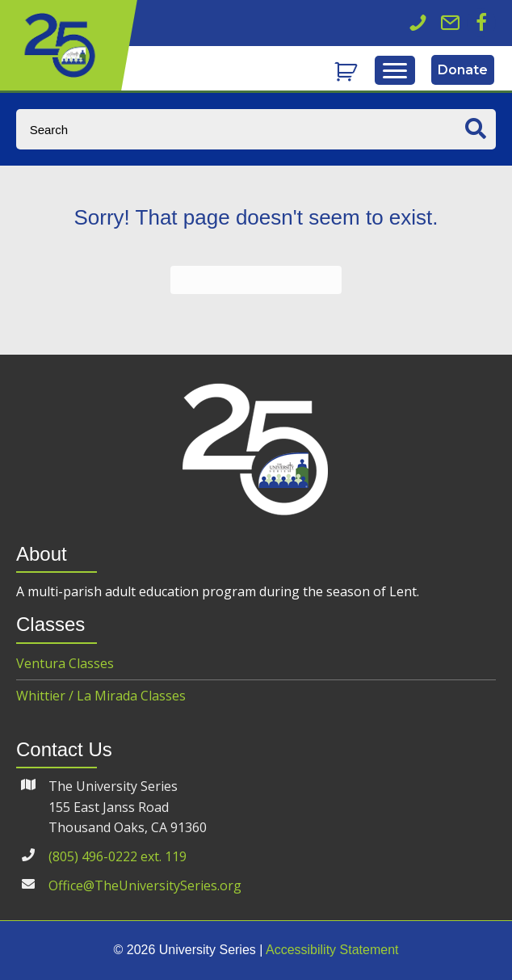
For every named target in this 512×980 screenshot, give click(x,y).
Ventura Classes (65, 663)
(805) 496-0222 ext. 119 (118, 856)
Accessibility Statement (332, 950)
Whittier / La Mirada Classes (101, 696)
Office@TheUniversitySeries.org (145, 885)
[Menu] (395, 71)
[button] (481, 23)
